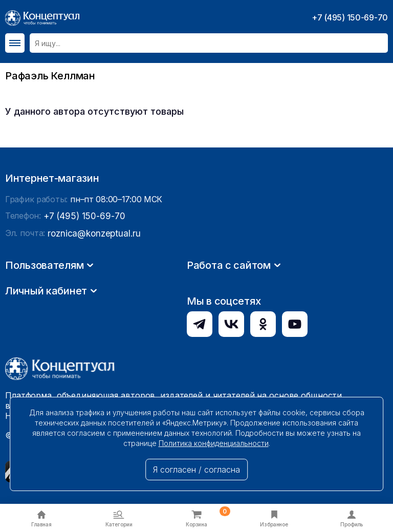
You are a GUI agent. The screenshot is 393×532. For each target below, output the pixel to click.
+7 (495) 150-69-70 (350, 17)
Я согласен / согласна (196, 470)
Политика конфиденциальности (214, 443)
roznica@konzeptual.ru (92, 330)
